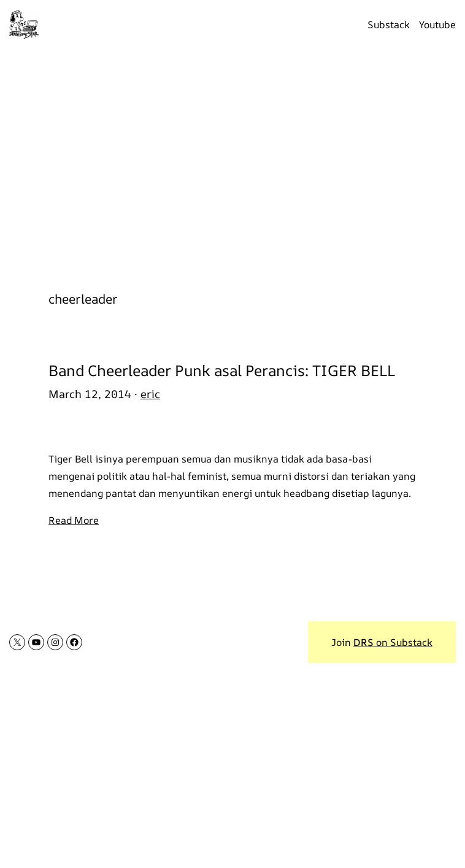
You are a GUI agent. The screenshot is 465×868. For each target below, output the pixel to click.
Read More (74, 520)
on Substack (393, 642)
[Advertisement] (233, 163)
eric (150, 394)
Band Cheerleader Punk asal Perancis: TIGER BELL (222, 370)
